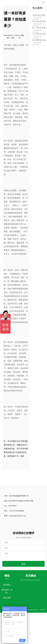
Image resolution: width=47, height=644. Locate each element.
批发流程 (7, 598)
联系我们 (7, 585)
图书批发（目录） (7, 591)
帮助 (7, 576)
